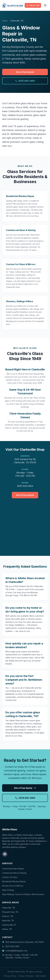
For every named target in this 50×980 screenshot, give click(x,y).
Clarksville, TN (8, 908)
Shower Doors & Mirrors (13, 886)
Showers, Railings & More (19, 301)
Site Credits (41, 976)
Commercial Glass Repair (13, 869)
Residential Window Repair (20, 196)
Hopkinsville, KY (9, 925)
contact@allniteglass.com (15, 951)
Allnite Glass (10, 829)
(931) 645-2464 (25, 81)
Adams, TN (7, 929)
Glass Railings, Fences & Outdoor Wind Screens (23, 894)
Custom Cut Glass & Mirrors (21, 264)
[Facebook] (5, 854)
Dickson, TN (8, 916)
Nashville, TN (8, 921)
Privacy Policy (10, 976)
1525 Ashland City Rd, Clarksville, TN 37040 (24, 942)
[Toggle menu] (45, 5)
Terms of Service (26, 976)
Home (5, 21)
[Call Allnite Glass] (33, 5)
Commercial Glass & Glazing (21, 230)
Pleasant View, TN (10, 912)
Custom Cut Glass (10, 877)
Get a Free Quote (25, 72)
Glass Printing (8, 890)
